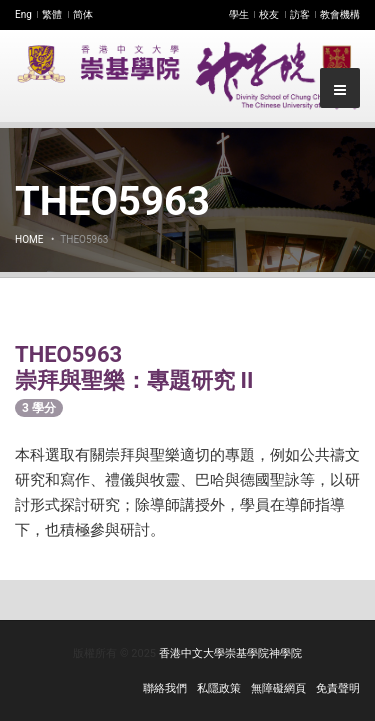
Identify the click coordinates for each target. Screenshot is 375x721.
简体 (83, 14)
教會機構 (340, 14)
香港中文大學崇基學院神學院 (230, 653)
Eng (23, 14)
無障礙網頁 (278, 688)
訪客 (300, 14)
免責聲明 (338, 688)
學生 (239, 14)
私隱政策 (219, 688)
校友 (269, 14)
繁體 (52, 14)
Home (29, 239)
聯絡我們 (165, 688)
